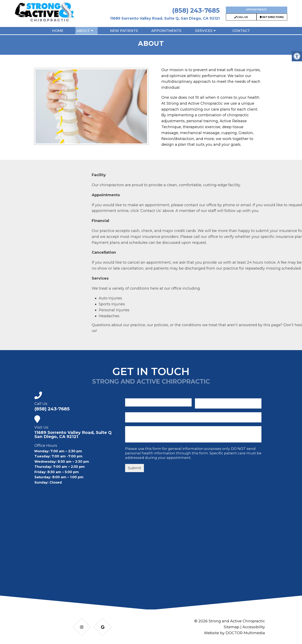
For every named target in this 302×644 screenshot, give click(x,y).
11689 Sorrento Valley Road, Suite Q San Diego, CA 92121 (73, 435)
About (83, 31)
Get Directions (272, 17)
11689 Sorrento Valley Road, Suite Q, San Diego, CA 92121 (165, 18)
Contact (241, 31)
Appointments (256, 10)
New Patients (124, 31)
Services (204, 31)
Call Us (241, 17)
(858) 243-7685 (196, 11)
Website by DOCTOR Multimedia (234, 633)
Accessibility (254, 627)
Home (58, 31)
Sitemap (232, 627)
